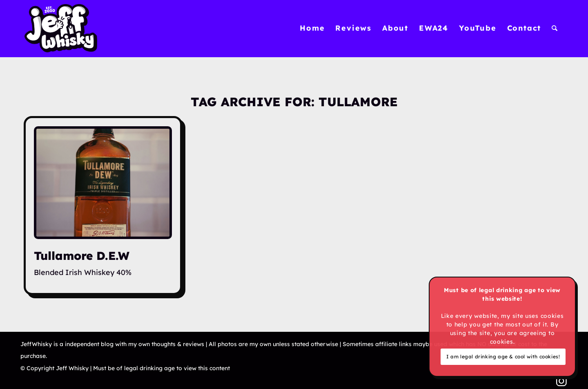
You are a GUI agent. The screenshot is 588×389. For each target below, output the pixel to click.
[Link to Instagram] (561, 381)
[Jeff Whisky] (61, 28)
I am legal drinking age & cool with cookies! (503, 357)
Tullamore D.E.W (82, 256)
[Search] (555, 28)
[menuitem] (312, 28)
